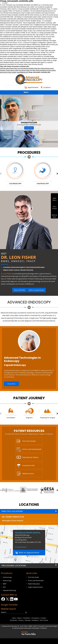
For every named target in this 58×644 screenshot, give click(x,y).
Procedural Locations (14, 566)
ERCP (5, 584)
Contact (43, 618)
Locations (47, 87)
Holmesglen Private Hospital (13, 521)
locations (29, 505)
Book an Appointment (36, 290)
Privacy (21, 620)
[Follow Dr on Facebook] (3, 599)
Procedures (29, 152)
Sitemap (28, 620)
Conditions (27, 618)
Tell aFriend (54, 208)
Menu (29, 93)
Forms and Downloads (32, 449)
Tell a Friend (44, 620)
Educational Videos (30, 457)
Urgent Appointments (35, 587)
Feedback (35, 620)
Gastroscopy (7, 580)
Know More (29, 128)
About (19, 618)
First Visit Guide (29, 441)
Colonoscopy (7, 577)
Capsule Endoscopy (15, 365)
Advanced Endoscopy (29, 302)
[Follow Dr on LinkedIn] (12, 599)
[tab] (29, 511)
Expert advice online (12, 70)
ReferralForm (54, 216)
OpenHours (54, 199)
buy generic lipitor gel (25, 70)
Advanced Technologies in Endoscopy (22, 359)
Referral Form (28, 474)
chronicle (3, 68)
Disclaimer (14, 620)
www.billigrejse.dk (22, 72)
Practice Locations (12, 511)
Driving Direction (21, 547)
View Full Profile (20, 290)
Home (14, 618)
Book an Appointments (29, 553)
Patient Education (34, 584)
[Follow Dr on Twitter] (7, 599)
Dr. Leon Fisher (18, 257)
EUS (4, 587)
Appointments (33, 87)
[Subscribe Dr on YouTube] (16, 599)
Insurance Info (28, 465)
